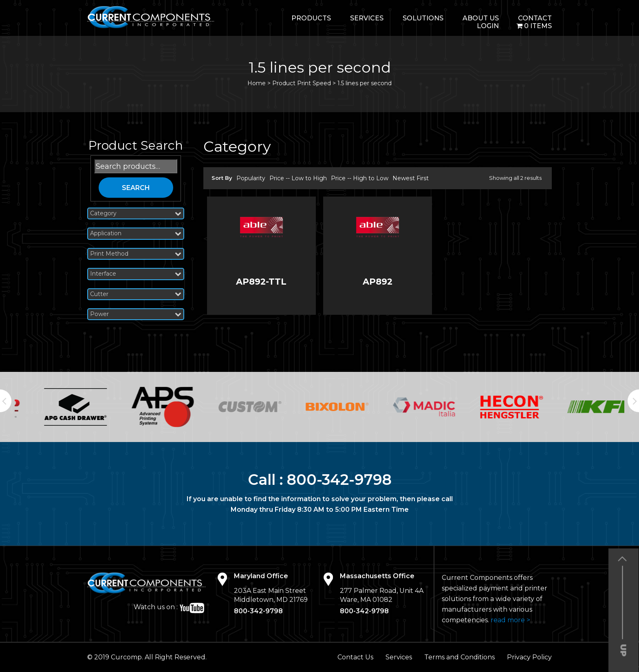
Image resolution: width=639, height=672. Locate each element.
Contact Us (355, 657)
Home (257, 83)
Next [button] (633, 401)
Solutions (423, 18)
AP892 (378, 282)
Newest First (411, 178)
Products (311, 18)
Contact (535, 18)
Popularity (251, 178)
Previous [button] (6, 401)
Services (367, 18)
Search (136, 188)
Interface (136, 274)
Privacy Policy (529, 657)
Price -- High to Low (360, 178)
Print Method (136, 254)
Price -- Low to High (298, 178)
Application (136, 233)
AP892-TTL (261, 282)
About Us (481, 18)
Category (136, 213)
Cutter (136, 294)
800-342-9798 (339, 480)
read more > (510, 620)
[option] (58, 407)
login (488, 26)
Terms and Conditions (459, 657)
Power (136, 314)
